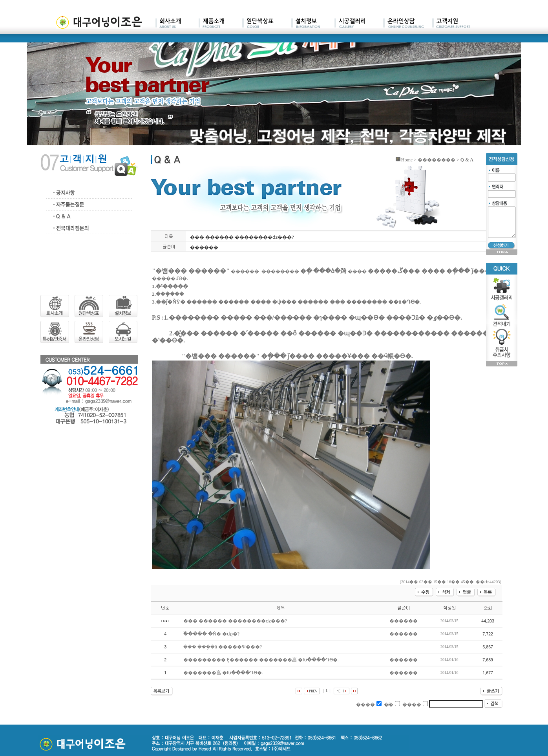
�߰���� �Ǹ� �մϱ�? (212, 634)
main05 (359, 24)
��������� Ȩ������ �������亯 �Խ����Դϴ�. (262, 660)
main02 (220, 24)
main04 (313, 24)
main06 (408, 24)
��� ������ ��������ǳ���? (236, 621)
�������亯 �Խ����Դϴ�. (224, 673)
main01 (177, 24)
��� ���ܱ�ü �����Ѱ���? (223, 647)
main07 (451, 24)
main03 (267, 24)
